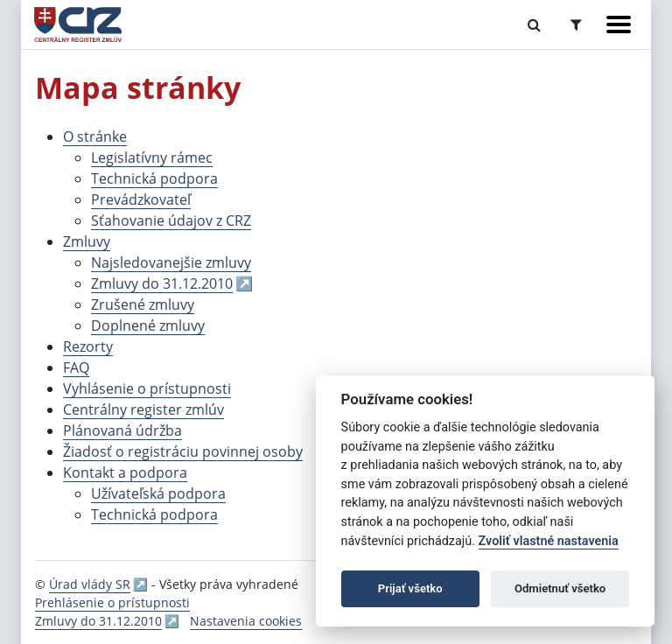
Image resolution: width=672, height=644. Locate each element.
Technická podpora (154, 178)
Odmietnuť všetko (560, 588)
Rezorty (88, 346)
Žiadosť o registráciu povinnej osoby (183, 451)
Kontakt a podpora (125, 472)
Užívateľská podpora (158, 493)
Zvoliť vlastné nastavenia (549, 541)
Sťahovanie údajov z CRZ (171, 220)
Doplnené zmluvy (148, 325)
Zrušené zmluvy (143, 304)
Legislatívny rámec (152, 157)
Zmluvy (87, 241)
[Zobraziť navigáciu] (619, 24)
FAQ (76, 367)
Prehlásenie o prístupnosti (112, 602)
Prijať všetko (410, 588)
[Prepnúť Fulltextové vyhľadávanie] (534, 24)
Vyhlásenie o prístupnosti (147, 388)
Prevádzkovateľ (141, 199)
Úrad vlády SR (90, 584)
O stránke (95, 136)
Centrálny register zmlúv (143, 409)
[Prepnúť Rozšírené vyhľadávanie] (576, 24)
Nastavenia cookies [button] (246, 621)
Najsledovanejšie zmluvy (171, 262)
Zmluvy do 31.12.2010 (162, 283)
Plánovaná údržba (122, 430)
